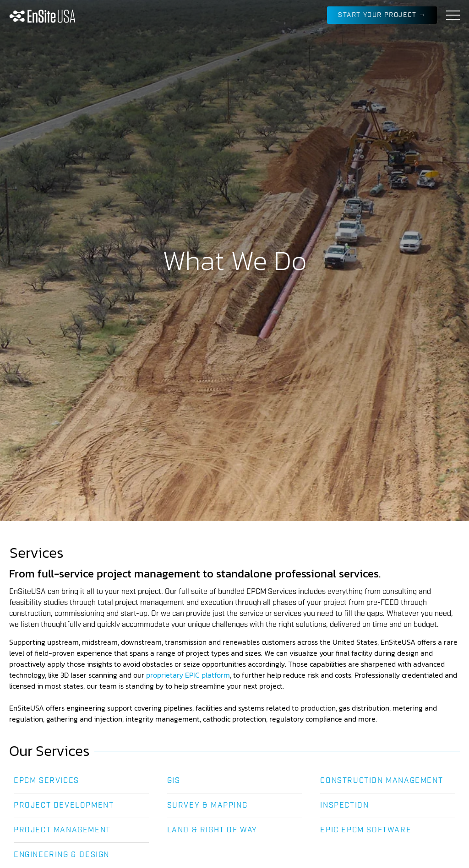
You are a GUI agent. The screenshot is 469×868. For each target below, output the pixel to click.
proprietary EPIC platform (188, 675)
